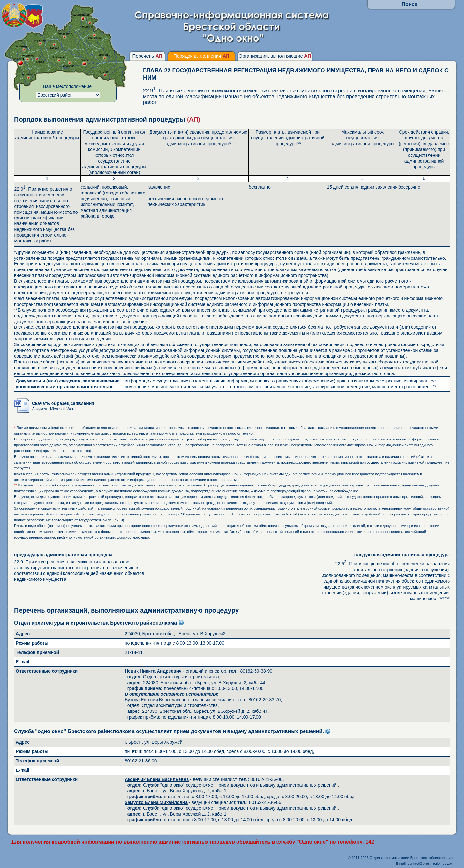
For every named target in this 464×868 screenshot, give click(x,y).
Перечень (147, 56)
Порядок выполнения (201, 56)
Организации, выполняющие (275, 56)
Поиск (409, 4)
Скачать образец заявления (63, 406)
